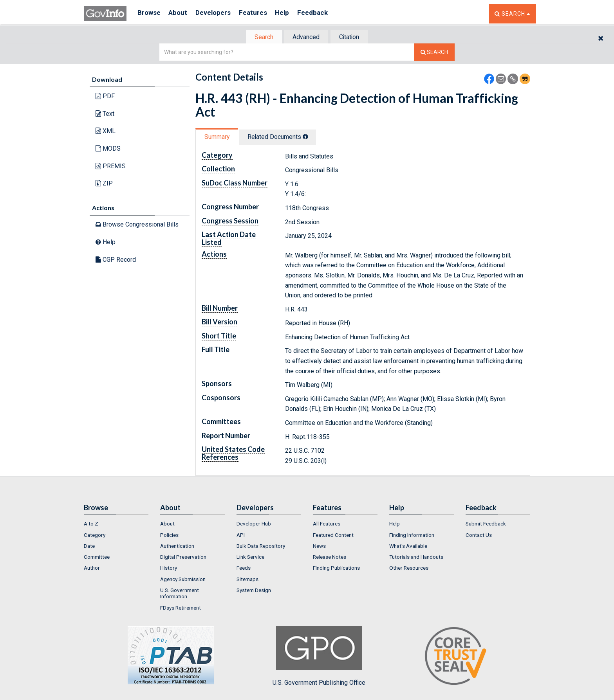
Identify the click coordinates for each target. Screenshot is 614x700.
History (169, 569)
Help (294, 13)
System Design (254, 591)
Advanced (306, 37)
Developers (219, 13)
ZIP (104, 184)
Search (260, 37)
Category (95, 536)
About (181, 13)
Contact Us (479, 536)
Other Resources (409, 569)
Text (105, 114)
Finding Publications (336, 569)
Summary (218, 138)
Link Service (250, 558)
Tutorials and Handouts (416, 558)
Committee (97, 558)
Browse (150, 13)
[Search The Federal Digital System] (434, 53)
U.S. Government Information (180, 594)
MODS (108, 149)
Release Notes (330, 558)
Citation (352, 37)
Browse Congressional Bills (137, 225)
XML (106, 132)
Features (262, 13)
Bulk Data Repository (261, 547)
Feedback (327, 13)
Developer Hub (254, 525)
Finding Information (412, 536)
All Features (327, 525)
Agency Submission (183, 580)
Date (89, 547)
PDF (105, 97)
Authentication (177, 547)
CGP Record (116, 260)
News (319, 547)
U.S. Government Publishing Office (319, 657)
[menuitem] (116, 525)
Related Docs (283, 138)
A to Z (91, 525)
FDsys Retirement (181, 608)
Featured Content (333, 536)
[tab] (260, 37)
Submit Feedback (486, 525)
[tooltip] (311, 137)
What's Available (408, 547)
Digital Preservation (183, 558)
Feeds (244, 569)
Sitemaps (247, 580)
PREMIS (111, 166)
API (241, 536)
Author (92, 569)
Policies (169, 536)
